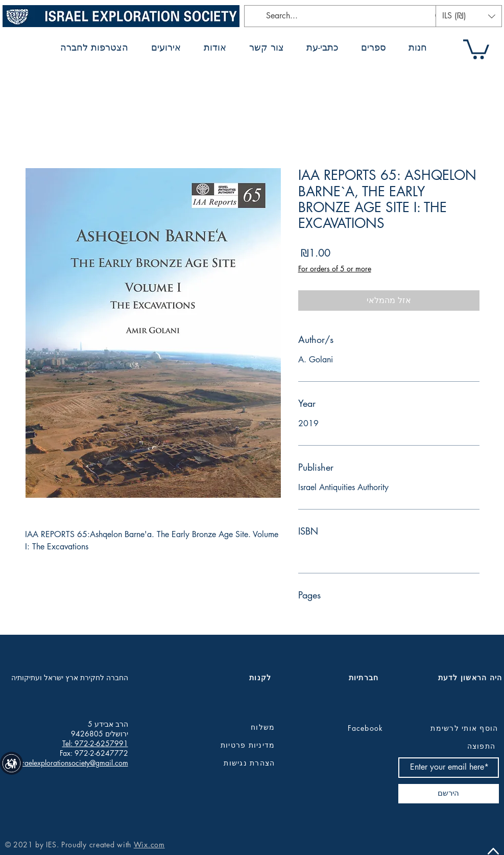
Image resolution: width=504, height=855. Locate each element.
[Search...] (348, 16)
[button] (469, 16)
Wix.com (149, 845)
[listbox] (469, 16)
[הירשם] (449, 794)
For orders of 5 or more (335, 269)
